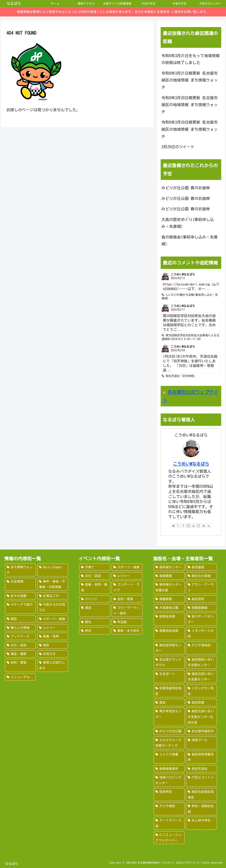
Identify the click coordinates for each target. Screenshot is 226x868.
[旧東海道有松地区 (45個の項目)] (169, 691)
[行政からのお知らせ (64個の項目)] (53, 607)
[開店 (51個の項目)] (20, 619)
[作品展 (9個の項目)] (127, 622)
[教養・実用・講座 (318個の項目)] (95, 587)
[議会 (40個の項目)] (169, 703)
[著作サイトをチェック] (173, 526)
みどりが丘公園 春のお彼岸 (186, 188)
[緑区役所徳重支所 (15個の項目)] (201, 757)
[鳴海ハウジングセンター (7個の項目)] (169, 780)
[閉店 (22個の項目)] (53, 645)
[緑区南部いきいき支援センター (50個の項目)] (201, 662)
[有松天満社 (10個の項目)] (201, 769)
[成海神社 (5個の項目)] (169, 794)
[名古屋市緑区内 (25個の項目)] (201, 731)
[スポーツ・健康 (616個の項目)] (127, 567)
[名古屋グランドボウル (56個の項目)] (169, 662)
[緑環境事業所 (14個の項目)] (169, 769)
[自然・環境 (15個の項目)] (20, 665)
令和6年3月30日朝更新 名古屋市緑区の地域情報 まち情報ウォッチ (190, 105)
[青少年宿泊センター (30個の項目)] (169, 717)
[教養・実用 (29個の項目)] (53, 636)
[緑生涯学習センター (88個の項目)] (169, 648)
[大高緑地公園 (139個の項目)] (169, 608)
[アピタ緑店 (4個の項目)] (169, 809)
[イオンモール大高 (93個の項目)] (201, 633)
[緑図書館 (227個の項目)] (169, 576)
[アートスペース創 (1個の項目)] (169, 823)
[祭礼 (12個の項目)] (95, 622)
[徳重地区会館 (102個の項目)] (169, 633)
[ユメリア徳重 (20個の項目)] (169, 757)
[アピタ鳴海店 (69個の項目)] (201, 648)
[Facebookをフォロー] (183, 526)
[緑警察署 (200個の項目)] (169, 599)
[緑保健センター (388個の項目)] (169, 567)
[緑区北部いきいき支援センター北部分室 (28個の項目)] (201, 717)
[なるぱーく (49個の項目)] (169, 677)
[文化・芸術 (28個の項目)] (20, 645)
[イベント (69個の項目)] (95, 599)
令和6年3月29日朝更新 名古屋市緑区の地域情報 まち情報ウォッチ (190, 129)
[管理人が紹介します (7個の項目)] (53, 665)
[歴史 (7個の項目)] (95, 631)
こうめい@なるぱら (191, 464)
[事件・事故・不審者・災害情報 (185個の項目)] (53, 584)
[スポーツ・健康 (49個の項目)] (53, 619)
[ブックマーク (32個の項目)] (20, 636)
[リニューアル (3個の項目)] (20, 677)
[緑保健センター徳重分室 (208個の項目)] (169, 587)
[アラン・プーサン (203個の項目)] (201, 587)
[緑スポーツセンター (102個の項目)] (201, 619)
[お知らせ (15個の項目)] (53, 654)
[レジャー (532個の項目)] (127, 576)
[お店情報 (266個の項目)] (20, 584)
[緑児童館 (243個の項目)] (201, 567)
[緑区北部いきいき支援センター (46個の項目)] (201, 677)
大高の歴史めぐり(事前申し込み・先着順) (188, 223)
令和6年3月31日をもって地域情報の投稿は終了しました (191, 59)
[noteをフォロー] (198, 526)
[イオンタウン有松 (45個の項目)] (201, 691)
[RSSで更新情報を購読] (209, 526)
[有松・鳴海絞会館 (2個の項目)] (201, 809)
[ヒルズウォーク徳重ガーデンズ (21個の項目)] (169, 743)
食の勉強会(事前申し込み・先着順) (190, 241)
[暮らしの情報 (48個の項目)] (20, 628)
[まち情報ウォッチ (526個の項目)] (20, 570)
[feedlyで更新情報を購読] (204, 526)
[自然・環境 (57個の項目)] (127, 599)
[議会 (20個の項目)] (95, 610)
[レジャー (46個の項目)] (53, 628)
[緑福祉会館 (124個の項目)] (169, 619)
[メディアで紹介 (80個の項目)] (20, 607)
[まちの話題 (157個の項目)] (20, 596)
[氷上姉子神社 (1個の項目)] (201, 823)
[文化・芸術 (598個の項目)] (95, 576)
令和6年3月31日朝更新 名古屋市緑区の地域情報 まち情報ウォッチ (190, 80)
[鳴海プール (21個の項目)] (201, 743)
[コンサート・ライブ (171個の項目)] (127, 587)
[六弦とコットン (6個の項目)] (201, 780)
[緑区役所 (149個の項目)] (201, 599)
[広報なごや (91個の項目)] (53, 596)
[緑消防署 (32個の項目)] (201, 703)
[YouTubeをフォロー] (194, 526)
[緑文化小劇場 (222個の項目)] (201, 576)
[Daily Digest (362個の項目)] (53, 570)
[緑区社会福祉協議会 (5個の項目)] (201, 794)
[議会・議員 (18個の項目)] (20, 654)
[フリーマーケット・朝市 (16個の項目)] (127, 610)
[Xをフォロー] (178, 526)
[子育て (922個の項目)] (95, 567)
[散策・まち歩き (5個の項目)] (127, 631)
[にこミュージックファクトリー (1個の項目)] (169, 838)
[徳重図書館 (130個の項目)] (201, 608)
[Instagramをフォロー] (188, 526)
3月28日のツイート (178, 147)
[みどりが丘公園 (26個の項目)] (169, 731)
